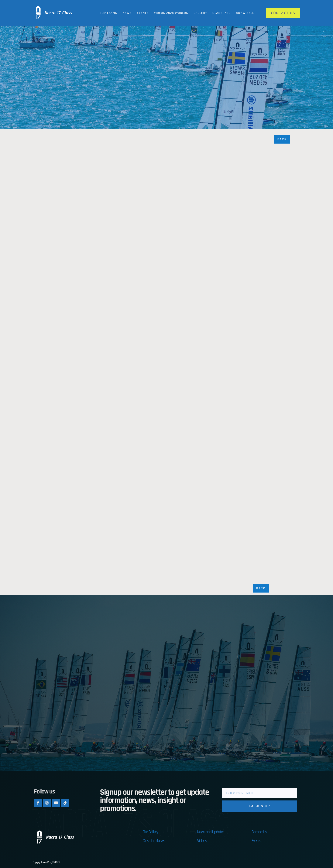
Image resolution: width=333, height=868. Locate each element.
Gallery (200, 13)
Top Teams (109, 13)
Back (282, 139)
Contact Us (259, 833)
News (127, 13)
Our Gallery (150, 833)
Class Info (222, 13)
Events (143, 13)
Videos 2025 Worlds (171, 13)
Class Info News (154, 841)
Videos (202, 841)
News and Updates (211, 833)
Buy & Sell (245, 13)
